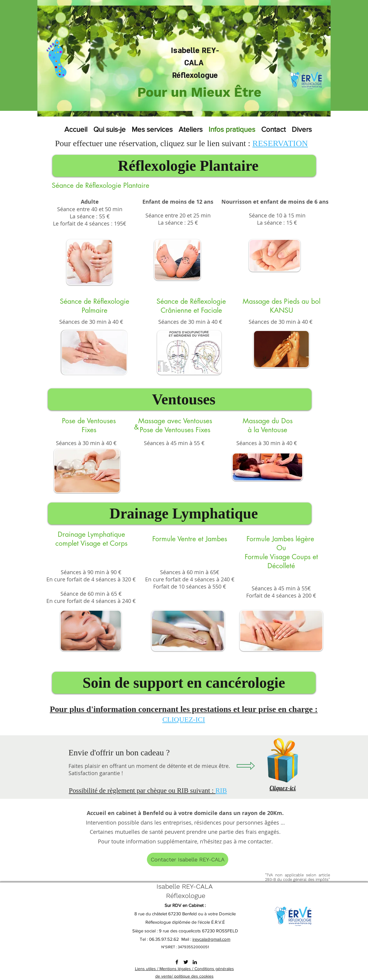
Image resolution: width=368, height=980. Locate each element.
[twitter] (186, 962)
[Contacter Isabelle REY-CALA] (188, 859)
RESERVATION (280, 143)
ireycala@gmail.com (211, 939)
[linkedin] (195, 962)
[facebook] (177, 962)
